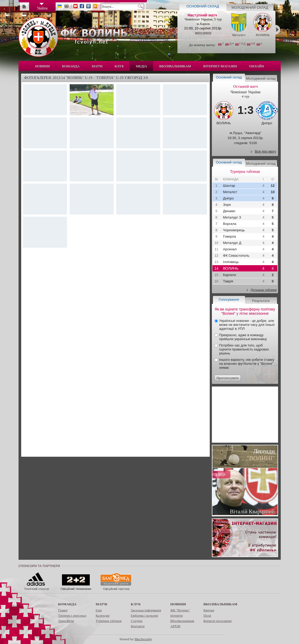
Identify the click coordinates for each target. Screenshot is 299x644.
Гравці (63, 610)
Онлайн (257, 66)
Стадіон (137, 621)
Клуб (119, 66)
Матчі (97, 66)
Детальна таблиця (263, 290)
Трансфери (66, 621)
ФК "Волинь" (180, 610)
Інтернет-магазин (220, 66)
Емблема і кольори (144, 616)
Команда (71, 66)
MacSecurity (143, 639)
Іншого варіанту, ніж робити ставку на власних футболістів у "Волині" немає (247, 364)
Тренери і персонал (72, 616)
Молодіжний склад (250, 8)
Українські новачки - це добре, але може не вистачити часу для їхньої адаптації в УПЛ (247, 325)
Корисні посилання (217, 621)
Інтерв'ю (177, 616)
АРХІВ (175, 626)
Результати (261, 301)
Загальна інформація (146, 610)
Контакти (138, 626)
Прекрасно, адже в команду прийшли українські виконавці (243, 337)
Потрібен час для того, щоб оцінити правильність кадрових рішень (244, 349)
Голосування (229, 299)
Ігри (99, 610)
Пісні (207, 616)
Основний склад (203, 6)
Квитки (209, 610)
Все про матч (265, 151)
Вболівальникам (175, 66)
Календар (102, 616)
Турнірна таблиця (109, 621)
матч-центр (203, 32)
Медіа (141, 66)
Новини (42, 66)
